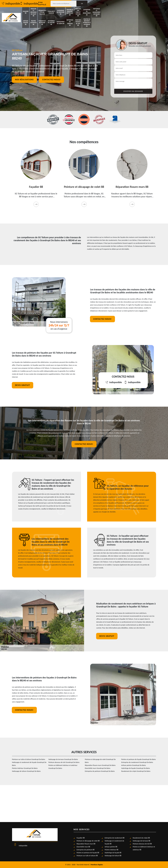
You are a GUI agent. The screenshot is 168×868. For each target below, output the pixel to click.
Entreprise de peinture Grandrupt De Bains (100, 771)
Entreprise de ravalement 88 (142, 10)
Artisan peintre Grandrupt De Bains (134, 765)
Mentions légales (97, 865)
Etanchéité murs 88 (79, 10)
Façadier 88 (32, 10)
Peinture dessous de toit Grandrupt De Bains (64, 762)
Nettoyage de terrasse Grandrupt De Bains (63, 759)
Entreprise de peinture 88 (95, 10)
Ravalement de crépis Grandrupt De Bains (136, 771)
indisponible (21, 4)
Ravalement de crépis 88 (95, 16)
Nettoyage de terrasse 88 (111, 16)
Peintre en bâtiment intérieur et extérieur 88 (143, 17)
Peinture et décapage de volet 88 (48, 10)
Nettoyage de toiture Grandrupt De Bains (26, 771)
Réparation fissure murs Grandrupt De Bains (100, 765)
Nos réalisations (24, 81)
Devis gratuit (23, 385)
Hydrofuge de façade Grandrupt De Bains (136, 768)
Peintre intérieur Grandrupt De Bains (25, 768)
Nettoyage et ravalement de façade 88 (158, 10)
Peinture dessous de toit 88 (127, 16)
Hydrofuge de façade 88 (64, 16)
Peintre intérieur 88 (48, 17)
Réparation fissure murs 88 (64, 10)
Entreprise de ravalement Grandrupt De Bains (137, 762)
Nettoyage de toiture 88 (79, 16)
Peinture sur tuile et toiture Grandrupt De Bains (29, 759)
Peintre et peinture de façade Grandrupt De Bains (139, 759)
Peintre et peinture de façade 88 (111, 10)
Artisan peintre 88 (32, 17)
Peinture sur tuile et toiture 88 (127, 10)
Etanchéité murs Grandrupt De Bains (98, 768)
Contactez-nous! (51, 81)
